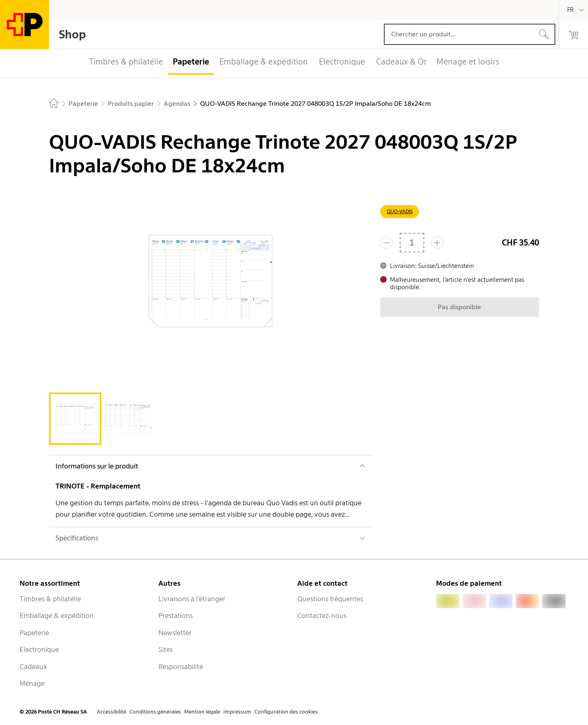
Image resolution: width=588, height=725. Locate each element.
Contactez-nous (322, 616)
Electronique (39, 649)
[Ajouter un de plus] (437, 243)
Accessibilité (111, 712)
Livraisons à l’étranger (192, 599)
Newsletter (175, 633)
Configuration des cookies (286, 712)
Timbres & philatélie (50, 599)
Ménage (32, 683)
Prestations (176, 616)
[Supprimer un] (387, 243)
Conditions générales (155, 712)
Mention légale (202, 712)
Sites (166, 649)
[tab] (75, 419)
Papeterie (34, 633)
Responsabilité (181, 667)
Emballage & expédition (57, 616)
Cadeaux (33, 667)
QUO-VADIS (400, 211)
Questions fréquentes (330, 599)
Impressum (237, 712)
